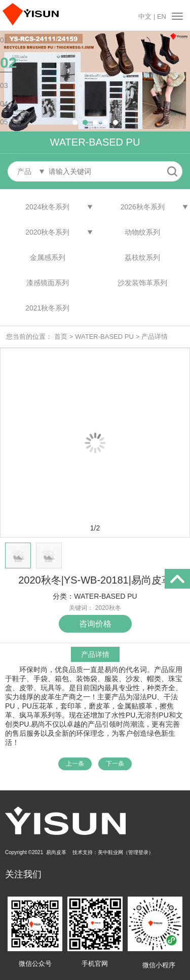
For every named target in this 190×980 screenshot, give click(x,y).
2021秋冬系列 (47, 308)
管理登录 (138, 852)
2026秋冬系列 (143, 207)
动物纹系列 (142, 232)
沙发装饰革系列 (142, 283)
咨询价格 (95, 624)
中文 (145, 16)
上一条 (75, 764)
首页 (61, 337)
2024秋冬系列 (47, 207)
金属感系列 (48, 257)
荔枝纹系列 (142, 257)
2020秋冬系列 (47, 232)
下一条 (115, 764)
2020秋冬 (108, 608)
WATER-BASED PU (104, 337)
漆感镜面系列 (48, 283)
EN (162, 16)
